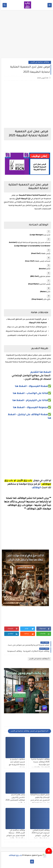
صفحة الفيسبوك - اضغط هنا (30, 386)
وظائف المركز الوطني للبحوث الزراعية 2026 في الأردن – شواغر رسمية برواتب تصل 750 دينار (40, 836)
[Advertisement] (27, 35)
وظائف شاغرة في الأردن (39, 62)
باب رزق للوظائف (14, 855)
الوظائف (35, 488)
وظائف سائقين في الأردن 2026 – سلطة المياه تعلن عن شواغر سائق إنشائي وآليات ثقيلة (15, 836)
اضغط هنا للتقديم (40, 372)
